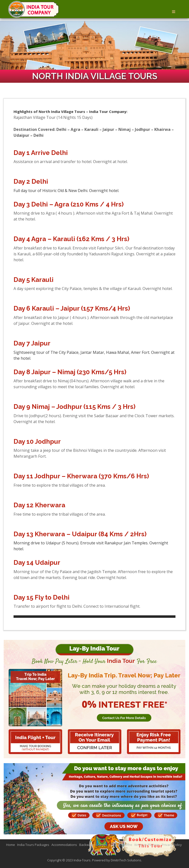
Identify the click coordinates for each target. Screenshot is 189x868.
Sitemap (94, 851)
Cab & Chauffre (121, 845)
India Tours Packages (33, 845)
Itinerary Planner (147, 845)
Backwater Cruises (93, 845)
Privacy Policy (172, 845)
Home (11, 845)
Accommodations (64, 845)
